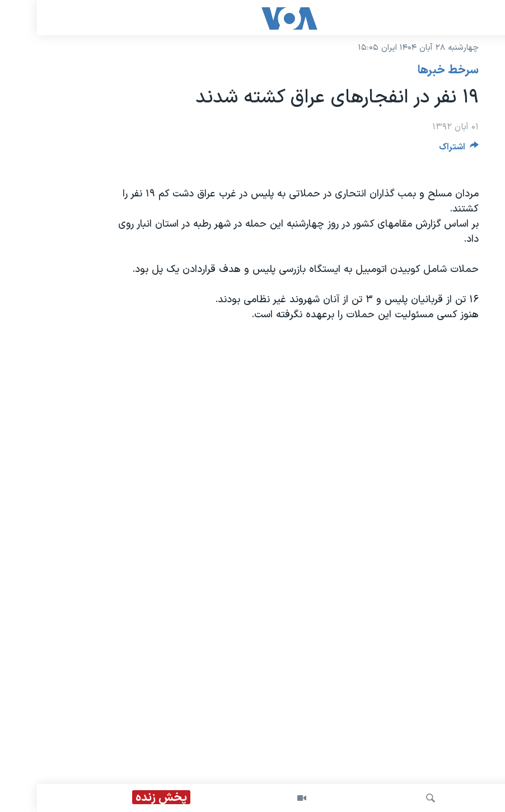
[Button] (422, 150)
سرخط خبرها (411, 71)
